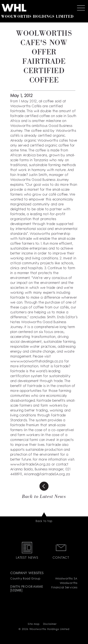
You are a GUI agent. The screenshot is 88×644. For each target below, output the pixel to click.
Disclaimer (50, 624)
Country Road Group (25, 579)
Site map (34, 624)
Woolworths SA (66, 579)
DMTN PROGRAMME (27, 587)
